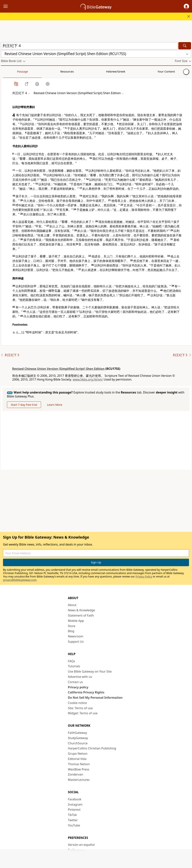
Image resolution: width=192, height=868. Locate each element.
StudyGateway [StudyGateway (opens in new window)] (78, 738)
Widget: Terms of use (83, 713)
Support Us (76, 642)
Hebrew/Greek (50, 71)
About (72, 605)
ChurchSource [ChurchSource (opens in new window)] (78, 743)
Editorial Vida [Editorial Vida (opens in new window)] (77, 759)
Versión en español (81, 845)
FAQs (71, 661)
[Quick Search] (89, 46)
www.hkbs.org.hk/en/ (88, 379)
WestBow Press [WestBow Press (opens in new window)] (79, 769)
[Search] (185, 46)
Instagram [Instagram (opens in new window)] (75, 804)
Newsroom (76, 636)
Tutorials (74, 666)
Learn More (55, 405)
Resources (28, 71)
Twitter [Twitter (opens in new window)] (73, 820)
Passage (9, 71)
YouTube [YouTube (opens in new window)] (74, 825)
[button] (186, 6)
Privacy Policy (144, 576)
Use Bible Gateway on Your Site (90, 671)
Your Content (74, 71)
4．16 (20, 332)
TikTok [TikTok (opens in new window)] (72, 815)
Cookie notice (77, 703)
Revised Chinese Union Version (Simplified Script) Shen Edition (58, 369)
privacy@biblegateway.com (20, 580)
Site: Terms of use (80, 708)
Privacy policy (78, 687)
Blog (71, 631)
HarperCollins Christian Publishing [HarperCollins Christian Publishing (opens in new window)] (92, 748)
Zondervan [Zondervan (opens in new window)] (75, 774)
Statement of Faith (81, 615)
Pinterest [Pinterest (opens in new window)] (74, 810)
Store (72, 626)
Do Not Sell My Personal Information (95, 698)
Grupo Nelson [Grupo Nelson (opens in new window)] (78, 754)
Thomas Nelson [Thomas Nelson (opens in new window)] (79, 764)
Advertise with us (80, 677)
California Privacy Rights (86, 692)
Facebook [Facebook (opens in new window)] (75, 799)
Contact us (75, 682)
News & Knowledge (81, 610)
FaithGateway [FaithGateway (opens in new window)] (77, 733)
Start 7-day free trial (24, 405)
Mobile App (76, 621)
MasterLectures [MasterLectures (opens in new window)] (79, 780)
